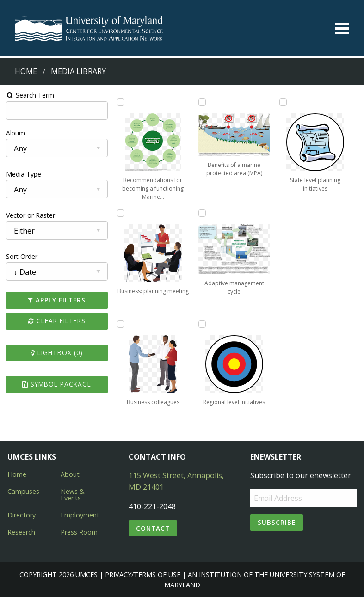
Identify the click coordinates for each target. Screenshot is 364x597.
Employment (80, 515)
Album (15, 133)
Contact (153, 528)
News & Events (73, 495)
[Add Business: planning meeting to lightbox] (121, 213)
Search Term (30, 95)
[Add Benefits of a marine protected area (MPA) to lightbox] (202, 102)
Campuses (23, 491)
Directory (22, 515)
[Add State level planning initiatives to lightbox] (283, 102)
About (70, 474)
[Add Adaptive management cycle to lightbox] (202, 213)
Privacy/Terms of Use (143, 575)
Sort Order (22, 256)
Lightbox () (57, 353)
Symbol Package (57, 384)
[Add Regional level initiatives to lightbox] (202, 324)
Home (26, 71)
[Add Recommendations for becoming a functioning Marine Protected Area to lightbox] (121, 102)
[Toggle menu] (342, 28)
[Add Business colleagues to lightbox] (121, 324)
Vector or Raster (31, 215)
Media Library (78, 71)
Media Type (24, 174)
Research (21, 532)
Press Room (79, 532)
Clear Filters (57, 321)
